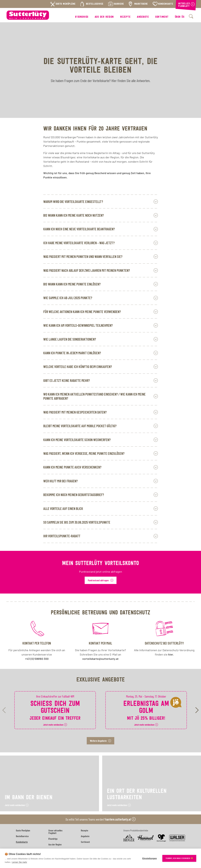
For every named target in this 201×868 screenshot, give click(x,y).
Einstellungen (150, 858)
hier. (171, 654)
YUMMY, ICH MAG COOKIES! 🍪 (179, 858)
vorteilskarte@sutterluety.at (100, 659)
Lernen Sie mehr (19, 862)
